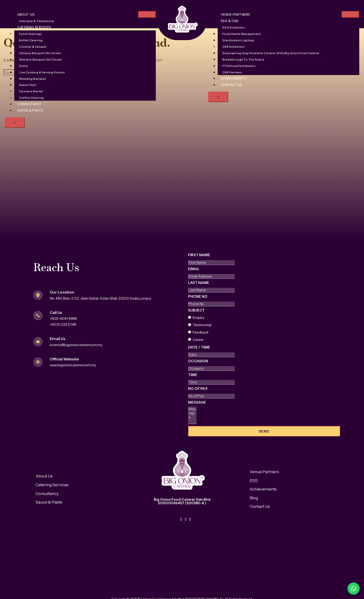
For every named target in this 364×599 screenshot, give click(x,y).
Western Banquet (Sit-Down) (40, 59)
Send (264, 431)
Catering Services (35, 27)
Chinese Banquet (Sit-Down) (40, 53)
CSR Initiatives (234, 47)
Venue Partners (235, 14)
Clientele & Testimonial (37, 21)
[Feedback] (190, 332)
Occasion (198, 361)
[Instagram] (186, 519)
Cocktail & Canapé (33, 47)
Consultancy (29, 104)
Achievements (234, 78)
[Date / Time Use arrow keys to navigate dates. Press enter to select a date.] (211, 355)
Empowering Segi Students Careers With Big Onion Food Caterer (271, 53)
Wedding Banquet (32, 79)
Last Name (199, 283)
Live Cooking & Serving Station (42, 72)
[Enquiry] (190, 317)
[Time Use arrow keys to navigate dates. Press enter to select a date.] (211, 382)
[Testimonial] (190, 325)
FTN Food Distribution (239, 66)
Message (197, 402)
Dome (23, 66)
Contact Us (231, 85)
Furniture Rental (31, 91)
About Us (26, 14)
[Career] (190, 339)
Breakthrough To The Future (244, 59)
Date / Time (199, 347)
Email (194, 269)
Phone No (198, 296)
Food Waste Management (242, 34)
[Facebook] (181, 519)
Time (193, 375)
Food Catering (30, 34)
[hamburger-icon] (147, 14)
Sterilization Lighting (238, 40)
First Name (199, 255)
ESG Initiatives (234, 27)
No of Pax (198, 389)
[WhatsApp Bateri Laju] (333, 589)
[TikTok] (190, 519)
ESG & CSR (230, 21)
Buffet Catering (31, 40)
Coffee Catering (31, 98)
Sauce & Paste (30, 110)
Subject (196, 310)
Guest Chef (28, 85)
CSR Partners (232, 72)
